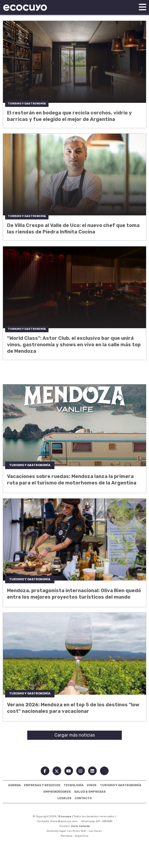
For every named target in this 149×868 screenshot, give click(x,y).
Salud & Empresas (90, 792)
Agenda (14, 785)
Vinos (92, 785)
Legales (64, 798)
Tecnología (74, 785)
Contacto (83, 798)
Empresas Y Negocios (42, 785)
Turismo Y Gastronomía (121, 785)
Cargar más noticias (75, 735)
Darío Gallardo (81, 826)
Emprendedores (57, 792)
